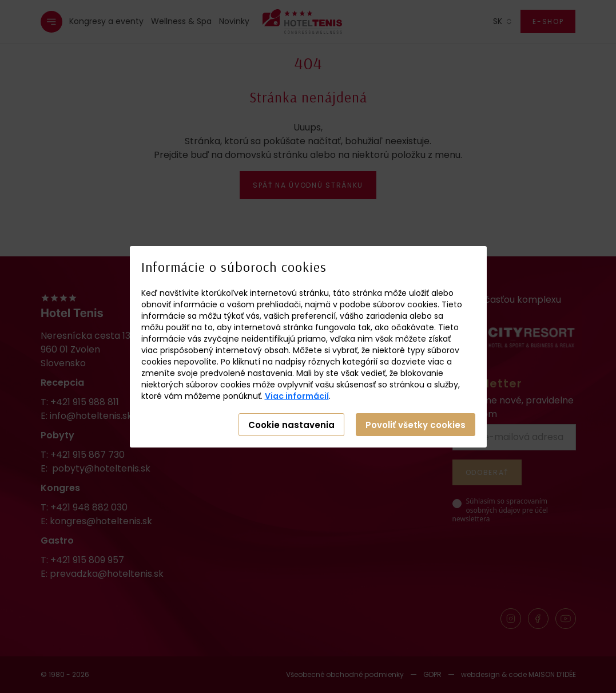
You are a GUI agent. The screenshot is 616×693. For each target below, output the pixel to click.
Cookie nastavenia (291, 425)
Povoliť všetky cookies (416, 425)
